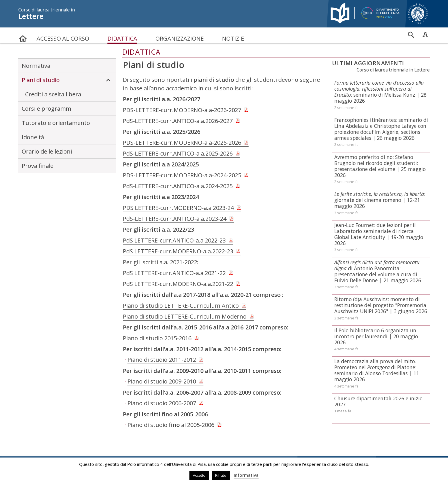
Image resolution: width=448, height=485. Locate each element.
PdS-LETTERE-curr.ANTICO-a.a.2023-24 (175, 219)
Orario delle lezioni (47, 151)
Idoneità (33, 137)
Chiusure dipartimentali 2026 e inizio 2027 (378, 401)
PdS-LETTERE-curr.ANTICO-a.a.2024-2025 (178, 186)
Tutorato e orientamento (56, 123)
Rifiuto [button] (221, 475)
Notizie (233, 38)
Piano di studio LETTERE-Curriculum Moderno (185, 316)
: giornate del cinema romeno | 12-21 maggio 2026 (380, 200)
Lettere (170, 14)
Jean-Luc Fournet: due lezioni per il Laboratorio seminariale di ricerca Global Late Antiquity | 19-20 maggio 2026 (379, 234)
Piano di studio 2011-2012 (162, 360)
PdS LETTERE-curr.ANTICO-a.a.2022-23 (174, 240)
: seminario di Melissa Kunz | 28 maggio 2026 (380, 92)
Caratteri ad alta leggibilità (425, 34)
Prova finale (38, 166)
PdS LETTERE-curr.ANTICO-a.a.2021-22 (174, 273)
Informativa (246, 475)
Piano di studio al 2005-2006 (171, 425)
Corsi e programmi (47, 109)
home (23, 36)
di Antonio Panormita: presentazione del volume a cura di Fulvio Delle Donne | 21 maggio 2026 (378, 271)
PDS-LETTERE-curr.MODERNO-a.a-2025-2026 (182, 143)
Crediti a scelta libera (53, 94)
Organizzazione (180, 38)
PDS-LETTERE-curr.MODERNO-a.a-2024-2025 (182, 175)
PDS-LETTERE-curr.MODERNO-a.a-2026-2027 (182, 110)
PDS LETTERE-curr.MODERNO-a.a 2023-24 (178, 208)
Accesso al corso (63, 38)
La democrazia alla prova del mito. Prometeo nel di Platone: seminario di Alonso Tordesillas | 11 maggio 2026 (377, 370)
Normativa (36, 66)
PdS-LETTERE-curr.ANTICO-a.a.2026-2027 (178, 121)
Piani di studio (67, 80)
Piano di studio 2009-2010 (162, 381)
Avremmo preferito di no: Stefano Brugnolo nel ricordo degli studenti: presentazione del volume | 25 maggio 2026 (380, 166)
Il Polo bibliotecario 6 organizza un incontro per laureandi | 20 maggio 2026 (376, 336)
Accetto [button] (199, 475)
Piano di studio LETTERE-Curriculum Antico (181, 306)
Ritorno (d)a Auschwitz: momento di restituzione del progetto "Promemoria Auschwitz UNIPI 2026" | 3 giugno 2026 (381, 305)
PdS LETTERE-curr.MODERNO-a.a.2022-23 (178, 251)
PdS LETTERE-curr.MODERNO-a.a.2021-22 (178, 284)
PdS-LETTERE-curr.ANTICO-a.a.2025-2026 (178, 153)
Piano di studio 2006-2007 (162, 403)
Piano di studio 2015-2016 (157, 338)
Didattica (122, 38)
